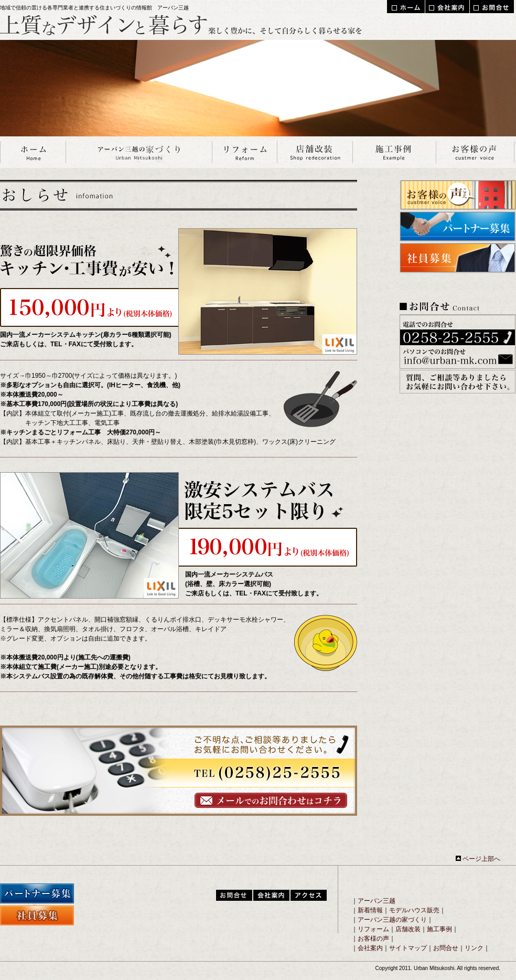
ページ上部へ (478, 859)
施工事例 (439, 929)
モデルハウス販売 (414, 910)
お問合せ (446, 948)
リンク (474, 948)
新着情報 (370, 910)
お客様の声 (373, 939)
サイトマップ (408, 948)
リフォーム (373, 929)
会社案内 (370, 948)
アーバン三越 (377, 901)
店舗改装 (408, 929)
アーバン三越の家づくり (392, 920)
